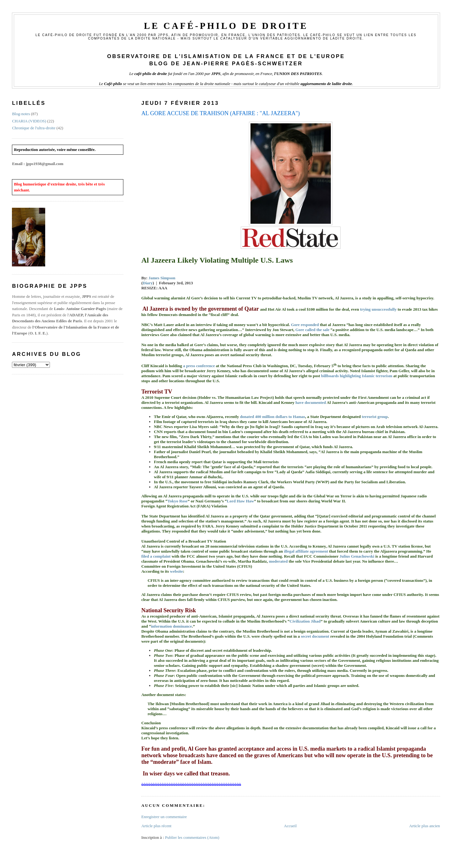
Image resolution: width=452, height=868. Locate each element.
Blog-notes (21, 114)
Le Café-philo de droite (226, 26)
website (177, 571)
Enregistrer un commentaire (164, 817)
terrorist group (375, 417)
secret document (315, 636)
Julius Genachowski (357, 556)
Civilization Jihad (305, 621)
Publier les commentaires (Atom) (192, 837)
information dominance (171, 626)
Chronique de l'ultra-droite (34, 128)
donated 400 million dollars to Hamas (272, 417)
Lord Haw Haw (241, 501)
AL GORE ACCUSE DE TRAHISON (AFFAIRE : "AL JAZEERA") (221, 113)
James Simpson (162, 278)
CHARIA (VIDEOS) (29, 121)
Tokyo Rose (177, 501)
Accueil (290, 826)
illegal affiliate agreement (306, 551)
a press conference (199, 366)
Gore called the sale (312, 330)
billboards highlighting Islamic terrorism (357, 376)
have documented (311, 402)
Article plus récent (156, 826)
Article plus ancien (424, 826)
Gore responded (305, 325)
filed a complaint (156, 556)
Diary (148, 283)
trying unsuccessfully (378, 309)
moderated (278, 561)
